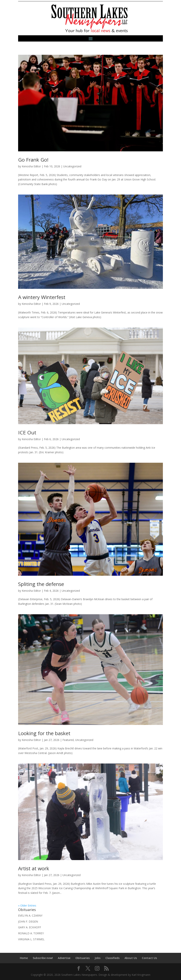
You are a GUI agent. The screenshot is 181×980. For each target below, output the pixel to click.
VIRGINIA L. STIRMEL (31, 939)
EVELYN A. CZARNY (30, 916)
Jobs (98, 958)
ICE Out (27, 432)
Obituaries (83, 958)
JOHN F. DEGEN (28, 921)
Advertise (64, 958)
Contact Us (149, 958)
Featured (68, 740)
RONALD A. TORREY (31, 933)
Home (24, 958)
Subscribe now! (43, 958)
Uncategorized (72, 166)
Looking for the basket (44, 733)
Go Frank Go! (33, 160)
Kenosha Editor (31, 166)
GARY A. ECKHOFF (30, 927)
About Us (131, 958)
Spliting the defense (41, 584)
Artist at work (34, 868)
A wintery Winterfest (42, 297)
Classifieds (112, 958)
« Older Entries (27, 905)
